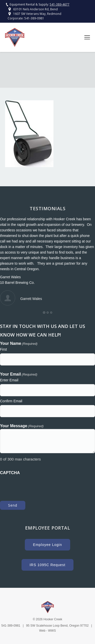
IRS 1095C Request (48, 565)
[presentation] (39, 485)
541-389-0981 (34, 18)
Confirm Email (11, 401)
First (3, 349)
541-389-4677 (60, 4)
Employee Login (47, 545)
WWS (52, 631)
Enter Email (9, 380)
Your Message (22, 426)
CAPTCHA (10, 473)
